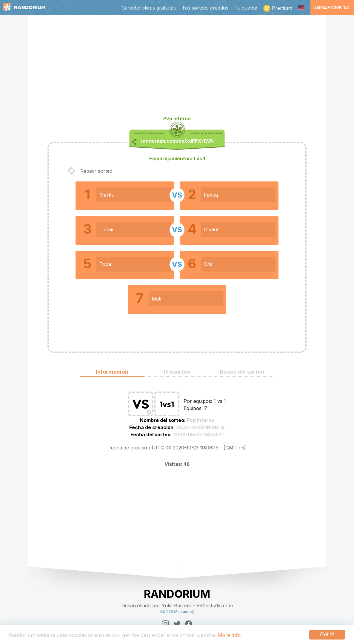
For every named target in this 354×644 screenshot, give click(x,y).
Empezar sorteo (332, 7)
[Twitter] (177, 624)
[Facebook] (189, 624)
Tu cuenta (246, 8)
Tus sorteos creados (205, 8)
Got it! (327, 634)
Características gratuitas (149, 8)
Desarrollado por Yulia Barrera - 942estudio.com (177, 606)
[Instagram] (165, 624)
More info (229, 635)
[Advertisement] (177, 67)
